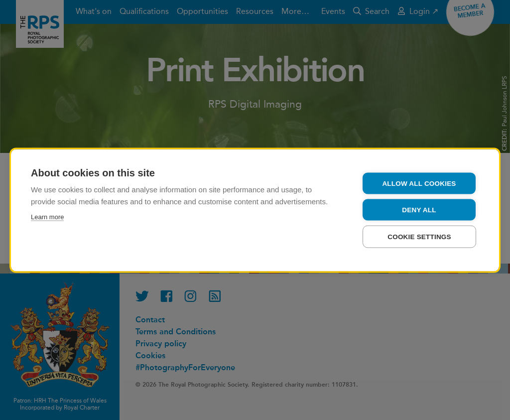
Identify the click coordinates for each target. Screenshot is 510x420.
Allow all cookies (419, 183)
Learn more (47, 216)
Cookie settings (419, 236)
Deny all (419, 210)
